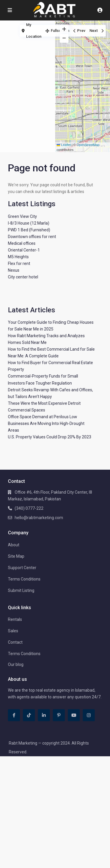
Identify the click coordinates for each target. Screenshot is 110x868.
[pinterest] (59, 715)
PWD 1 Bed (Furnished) (29, 230)
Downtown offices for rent (32, 237)
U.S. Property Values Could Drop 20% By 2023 (50, 437)
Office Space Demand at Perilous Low (43, 417)
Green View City (22, 216)
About (14, 545)
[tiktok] (29, 715)
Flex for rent (19, 263)
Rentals (15, 619)
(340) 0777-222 (29, 508)
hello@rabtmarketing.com (39, 518)
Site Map (16, 556)
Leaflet (64, 145)
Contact (15, 642)
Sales (13, 631)
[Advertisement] (28, 45)
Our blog (16, 664)
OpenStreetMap (88, 145)
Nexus (14, 270)
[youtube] (74, 715)
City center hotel (23, 277)
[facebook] (14, 715)
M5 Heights (18, 257)
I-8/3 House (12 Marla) (29, 223)
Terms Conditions (24, 579)
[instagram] (89, 715)
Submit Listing (21, 590)
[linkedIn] (44, 715)
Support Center (22, 568)
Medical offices (22, 243)
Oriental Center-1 (24, 250)
